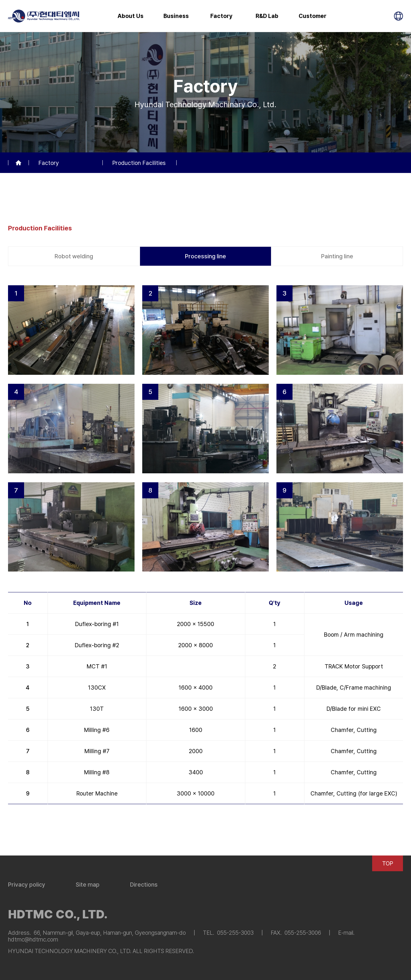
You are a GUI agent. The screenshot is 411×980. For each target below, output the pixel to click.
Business (176, 16)
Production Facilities (139, 163)
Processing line (205, 256)
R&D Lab (267, 16)
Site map (88, 885)
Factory (221, 16)
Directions (144, 885)
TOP (388, 863)
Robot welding (74, 256)
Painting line (337, 256)
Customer (313, 16)
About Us (131, 16)
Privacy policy (27, 885)
